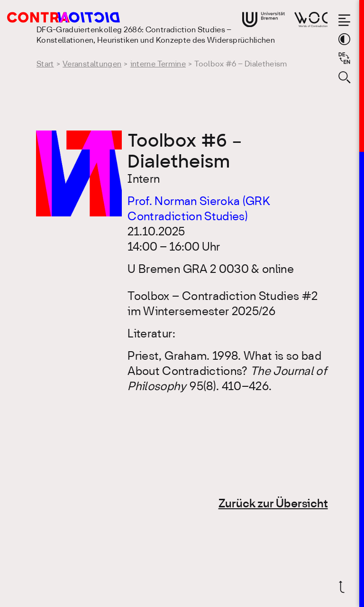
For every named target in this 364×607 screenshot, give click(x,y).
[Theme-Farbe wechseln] (344, 39)
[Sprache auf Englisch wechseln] (344, 58)
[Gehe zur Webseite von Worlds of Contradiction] (311, 19)
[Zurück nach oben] (344, 587)
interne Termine (158, 64)
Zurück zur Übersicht (273, 504)
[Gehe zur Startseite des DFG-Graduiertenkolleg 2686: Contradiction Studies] (52, 17)
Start (45, 64)
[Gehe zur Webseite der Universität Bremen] (264, 19)
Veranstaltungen (92, 64)
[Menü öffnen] (344, 20)
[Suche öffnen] (344, 77)
